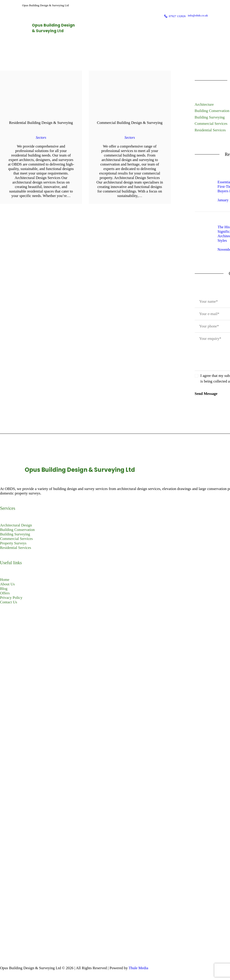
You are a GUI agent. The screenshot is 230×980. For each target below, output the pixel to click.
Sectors (41, 138)
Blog (4, 589)
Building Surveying (210, 117)
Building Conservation (212, 111)
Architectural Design (16, 525)
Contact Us (9, 602)
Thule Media (138, 968)
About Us (7, 584)
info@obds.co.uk (198, 15)
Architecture (204, 104)
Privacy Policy (11, 598)
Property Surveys (13, 543)
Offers (5, 593)
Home (5, 580)
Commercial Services (211, 124)
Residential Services (210, 130)
